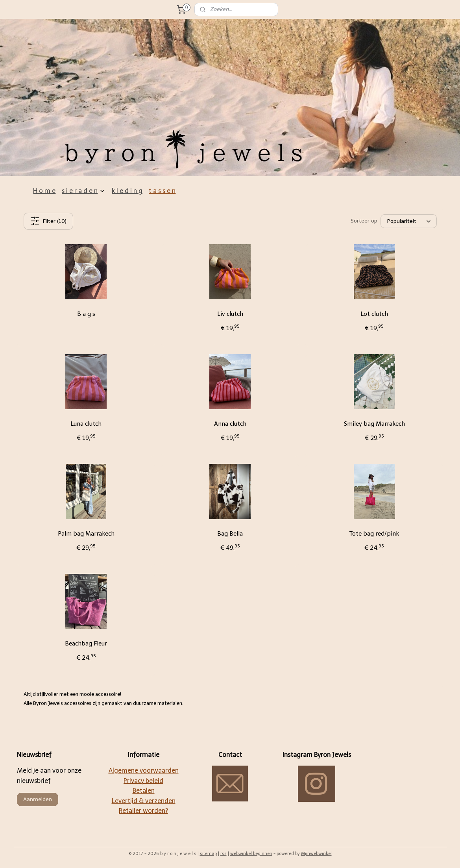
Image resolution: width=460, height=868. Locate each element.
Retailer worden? (143, 811)
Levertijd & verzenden (144, 801)
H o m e (44, 191)
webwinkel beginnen (251, 854)
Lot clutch (374, 314)
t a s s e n (162, 191)
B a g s (86, 314)
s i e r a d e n (84, 191)
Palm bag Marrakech (86, 534)
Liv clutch (230, 314)
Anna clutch (230, 424)
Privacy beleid (143, 781)
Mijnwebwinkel (316, 854)
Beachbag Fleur (86, 644)
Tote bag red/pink (374, 534)
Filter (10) (48, 221)
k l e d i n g (127, 191)
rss (224, 854)
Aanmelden (38, 799)
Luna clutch (86, 424)
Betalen (144, 791)
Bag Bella (230, 534)
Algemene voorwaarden (144, 771)
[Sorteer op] (409, 221)
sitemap (208, 854)
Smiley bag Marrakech (374, 424)
